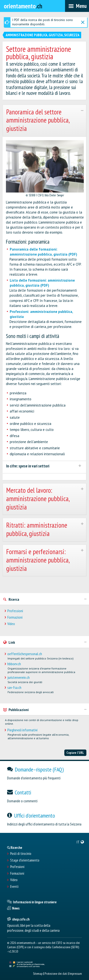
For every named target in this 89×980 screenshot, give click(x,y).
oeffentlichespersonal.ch (25, 654)
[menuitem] (80, 842)
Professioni (15, 611)
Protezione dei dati (56, 974)
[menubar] (77, 6)
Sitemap (38, 974)
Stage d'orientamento (25, 860)
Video (11, 624)
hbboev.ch (14, 664)
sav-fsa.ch (14, 688)
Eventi (14, 887)
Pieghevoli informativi (22, 730)
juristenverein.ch (19, 677)
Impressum (76, 974)
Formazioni (15, 617)
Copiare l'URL (75, 753)
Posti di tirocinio (21, 854)
